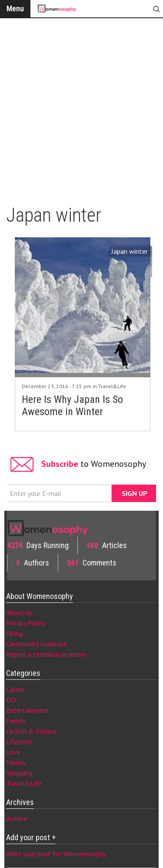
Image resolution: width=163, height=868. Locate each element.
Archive (17, 818)
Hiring (14, 633)
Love (13, 752)
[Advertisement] (81, 108)
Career (15, 689)
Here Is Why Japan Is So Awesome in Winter (72, 406)
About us (19, 612)
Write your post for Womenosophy (56, 854)
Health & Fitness (32, 731)
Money (16, 762)
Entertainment (28, 710)
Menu (15, 8)
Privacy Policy (26, 623)
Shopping (19, 773)
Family (16, 721)
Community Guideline (37, 644)
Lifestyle (19, 742)
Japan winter (130, 251)
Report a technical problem (46, 654)
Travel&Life (112, 386)
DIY (12, 700)
